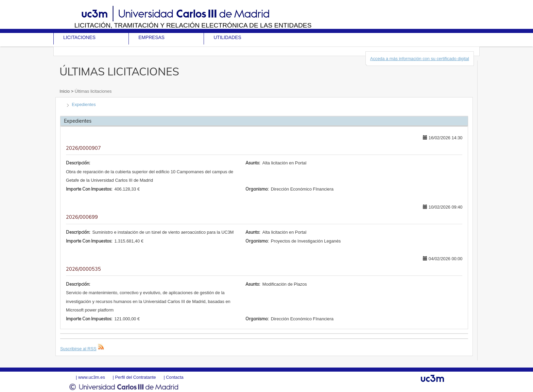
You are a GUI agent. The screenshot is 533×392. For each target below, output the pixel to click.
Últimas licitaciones (92, 91)
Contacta (175, 377)
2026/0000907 (83, 148)
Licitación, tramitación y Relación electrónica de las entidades (193, 25)
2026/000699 (82, 217)
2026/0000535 (83, 269)
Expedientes (84, 104)
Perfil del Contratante (135, 377)
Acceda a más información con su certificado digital (420, 59)
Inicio (65, 91)
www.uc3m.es (92, 377)
